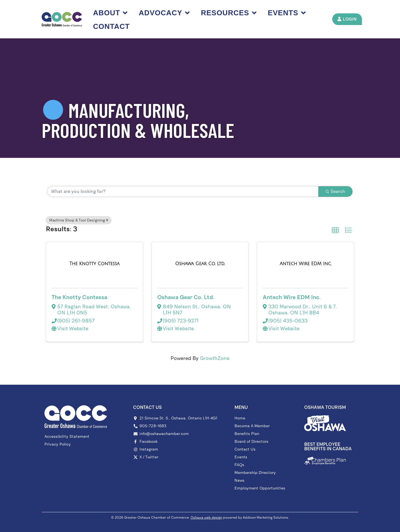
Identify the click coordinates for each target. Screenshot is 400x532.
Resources (230, 13)
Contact (112, 26)
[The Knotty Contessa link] (94, 264)
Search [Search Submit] (335, 191)
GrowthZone (215, 358)
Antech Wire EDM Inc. (292, 297)
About (111, 13)
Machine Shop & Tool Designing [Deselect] (79, 220)
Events (288, 13)
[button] (335, 230)
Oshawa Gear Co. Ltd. (186, 297)
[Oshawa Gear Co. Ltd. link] (200, 264)
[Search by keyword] (183, 192)
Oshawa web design (206, 518)
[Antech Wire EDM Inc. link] (306, 264)
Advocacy (165, 13)
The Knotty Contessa (79, 297)
